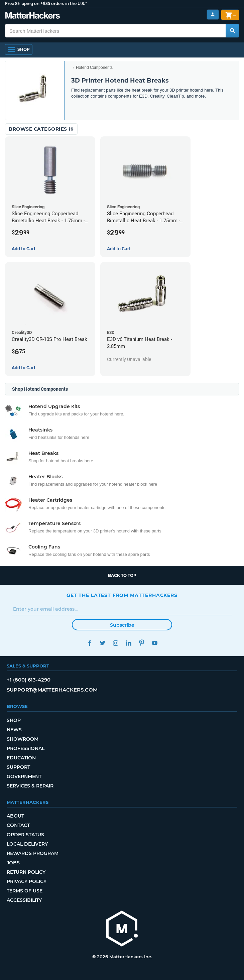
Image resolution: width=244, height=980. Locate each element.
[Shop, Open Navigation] (19, 49)
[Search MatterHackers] (232, 31)
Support (18, 767)
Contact (18, 825)
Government (24, 776)
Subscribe (122, 625)
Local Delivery (27, 844)
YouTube (155, 643)
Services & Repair (30, 786)
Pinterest (142, 643)
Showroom (23, 739)
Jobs (13, 863)
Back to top (122, 575)
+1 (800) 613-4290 (29, 680)
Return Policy (26, 872)
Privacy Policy (27, 881)
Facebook (89, 643)
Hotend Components (94, 68)
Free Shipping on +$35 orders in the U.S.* (46, 4)
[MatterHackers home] (122, 929)
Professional (26, 748)
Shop (14, 720)
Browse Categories (41, 129)
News (14, 730)
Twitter (102, 643)
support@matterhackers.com (52, 690)
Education (21, 758)
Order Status (25, 835)
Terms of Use (25, 891)
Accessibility (24, 900)
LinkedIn (129, 643)
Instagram (115, 643)
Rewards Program (33, 853)
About (15, 816)
